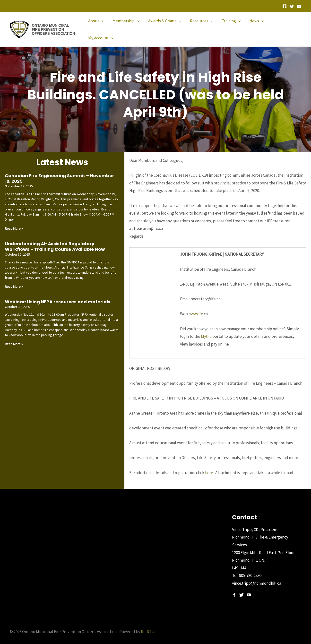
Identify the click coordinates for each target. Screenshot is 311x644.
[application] (103, 25)
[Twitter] (292, 6)
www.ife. (197, 305)
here (209, 464)
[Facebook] (285, 6)
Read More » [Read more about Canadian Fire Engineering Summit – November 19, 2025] (14, 220)
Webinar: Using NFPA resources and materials (58, 293)
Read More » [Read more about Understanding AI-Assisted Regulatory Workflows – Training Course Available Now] (14, 278)
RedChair (149, 623)
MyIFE (206, 328)
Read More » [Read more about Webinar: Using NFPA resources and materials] (14, 336)
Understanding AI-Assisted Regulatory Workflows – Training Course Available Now (55, 238)
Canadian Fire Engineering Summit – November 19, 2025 (60, 170)
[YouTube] (299, 6)
